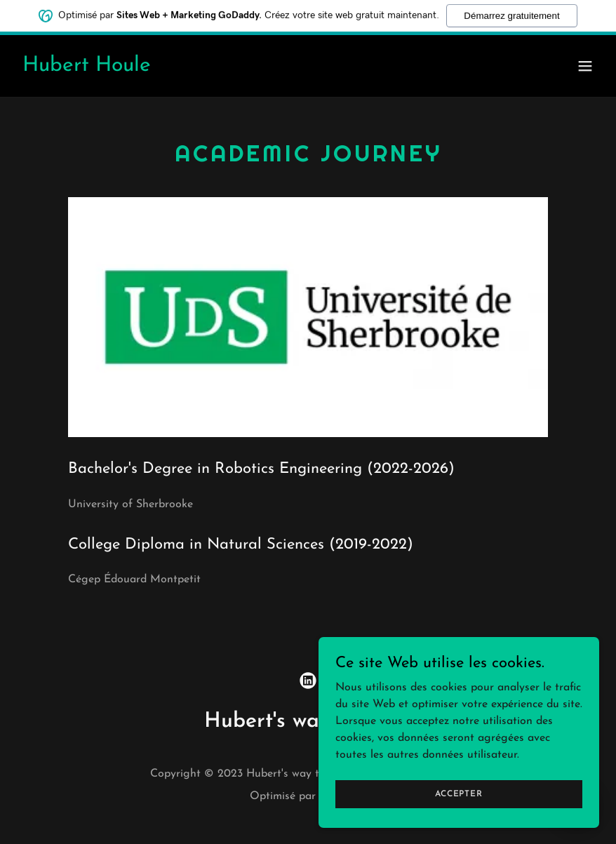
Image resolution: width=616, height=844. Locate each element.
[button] (585, 66)
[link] (87, 68)
